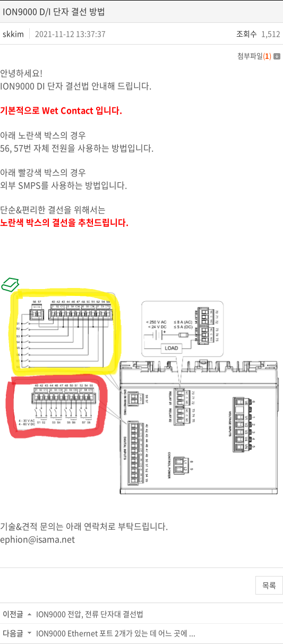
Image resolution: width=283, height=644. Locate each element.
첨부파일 (259, 56)
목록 (269, 585)
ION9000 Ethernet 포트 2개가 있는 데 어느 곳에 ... (116, 633)
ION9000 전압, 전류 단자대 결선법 (90, 614)
